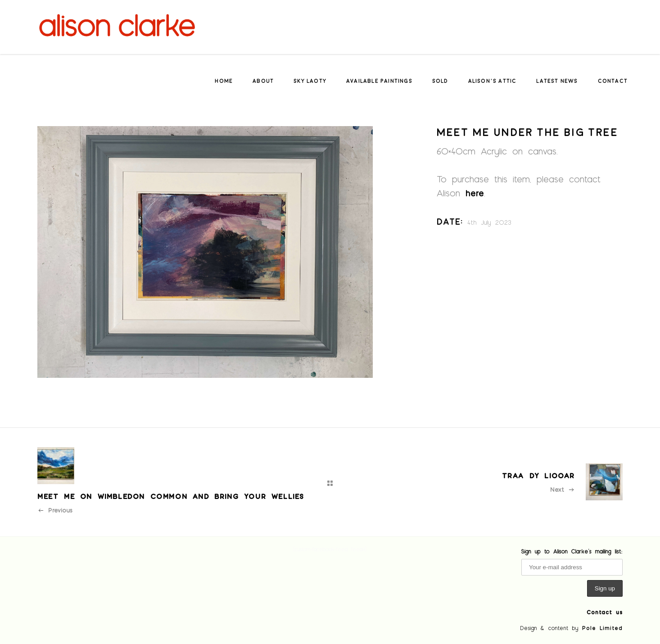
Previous (55, 510)
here (475, 193)
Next (563, 489)
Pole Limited (602, 628)
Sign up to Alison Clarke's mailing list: (572, 551)
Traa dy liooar (538, 475)
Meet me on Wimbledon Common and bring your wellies (171, 496)
